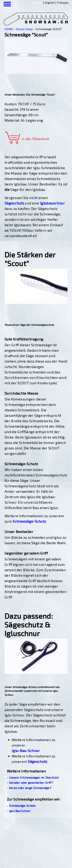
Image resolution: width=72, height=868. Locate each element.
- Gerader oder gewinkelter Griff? (30, 783)
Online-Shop (24, 29)
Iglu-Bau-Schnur (26, 751)
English (50, 2)
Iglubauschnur (52, 203)
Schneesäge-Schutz (29, 521)
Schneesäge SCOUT (49, 29)
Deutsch (37, 2)
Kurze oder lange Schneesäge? (30, 788)
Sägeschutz (14, 203)
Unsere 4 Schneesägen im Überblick (34, 777)
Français (63, 2)
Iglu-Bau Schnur (20, 811)
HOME (9, 29)
